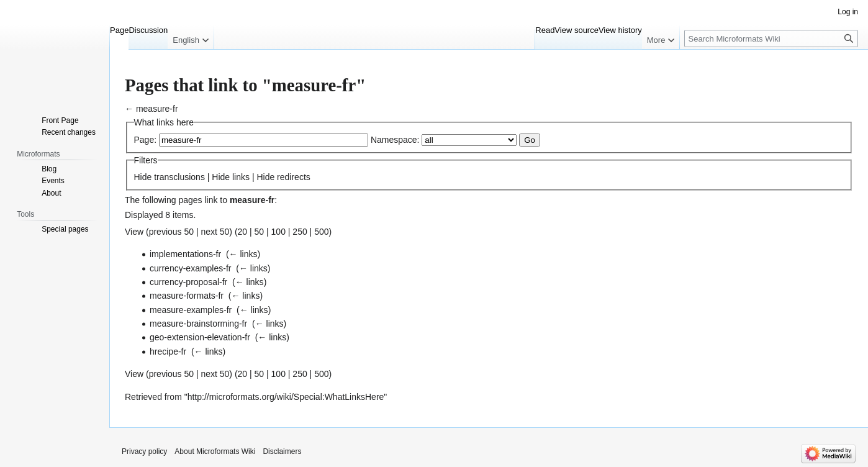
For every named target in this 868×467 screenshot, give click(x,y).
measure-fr (157, 109)
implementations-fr (185, 254)
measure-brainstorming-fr (198, 324)
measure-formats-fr (187, 296)
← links (243, 254)
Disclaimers (282, 451)
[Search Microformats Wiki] (771, 39)
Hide (143, 177)
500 (321, 232)
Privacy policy (144, 451)
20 (243, 232)
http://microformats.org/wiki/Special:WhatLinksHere (286, 397)
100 (278, 232)
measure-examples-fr (191, 310)
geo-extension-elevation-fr (200, 337)
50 (260, 232)
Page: (146, 140)
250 (300, 232)
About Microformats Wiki (215, 451)
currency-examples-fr (190, 268)
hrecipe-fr (168, 351)
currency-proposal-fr (188, 282)
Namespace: (395, 140)
